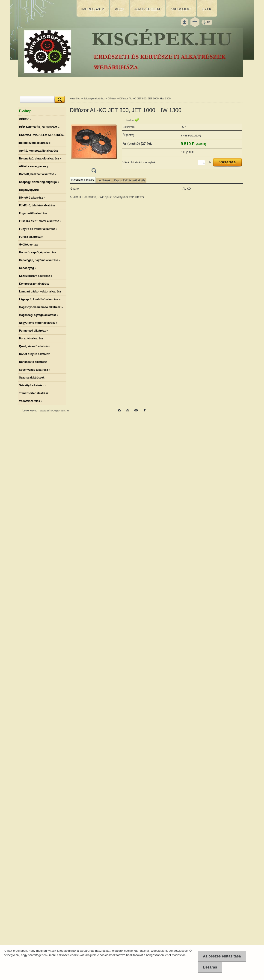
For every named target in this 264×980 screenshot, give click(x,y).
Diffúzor (112, 98)
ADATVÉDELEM (147, 9)
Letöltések (104, 180)
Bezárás (209, 967)
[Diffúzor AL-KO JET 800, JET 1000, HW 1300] (94, 147)
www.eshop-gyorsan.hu (55, 411)
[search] (59, 100)
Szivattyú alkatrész (94, 98)
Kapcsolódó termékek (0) (129, 180)
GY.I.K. (207, 9)
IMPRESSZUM (93, 9)
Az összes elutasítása (221, 956)
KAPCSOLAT (181, 9)
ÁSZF (119, 9)
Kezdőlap (75, 98)
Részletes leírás (83, 180)
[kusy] (201, 163)
